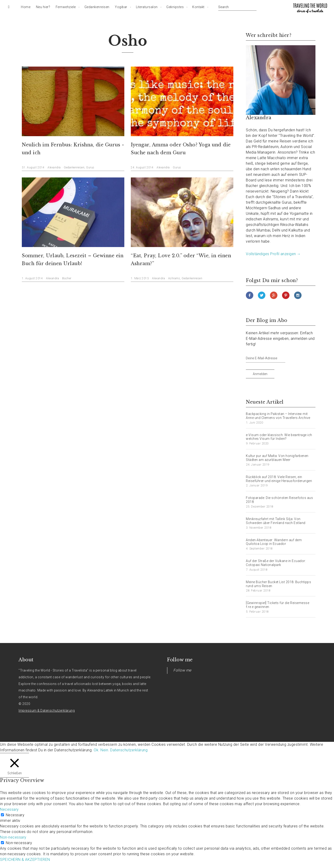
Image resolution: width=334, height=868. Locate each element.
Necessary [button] (9, 809)
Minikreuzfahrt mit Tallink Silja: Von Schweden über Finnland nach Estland (276, 521)
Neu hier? (43, 7)
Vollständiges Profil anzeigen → (273, 254)
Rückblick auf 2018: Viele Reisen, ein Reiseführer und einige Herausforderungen (279, 479)
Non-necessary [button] (13, 837)
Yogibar (121, 7)
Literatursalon (147, 7)
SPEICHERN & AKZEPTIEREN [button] (25, 860)
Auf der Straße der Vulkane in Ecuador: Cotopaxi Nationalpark (276, 563)
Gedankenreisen (97, 7)
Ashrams (174, 278)
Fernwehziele (66, 7)
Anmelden (260, 374)
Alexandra (54, 167)
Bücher (67, 278)
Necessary (15, 815)
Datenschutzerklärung (129, 750)
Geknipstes (175, 7)
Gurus (90, 167)
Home (26, 7)
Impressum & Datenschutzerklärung (47, 710)
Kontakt (198, 7)
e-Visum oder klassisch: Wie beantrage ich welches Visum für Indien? (279, 437)
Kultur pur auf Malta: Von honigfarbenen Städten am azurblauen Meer (277, 458)
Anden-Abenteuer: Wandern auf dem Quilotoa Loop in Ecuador (274, 542)
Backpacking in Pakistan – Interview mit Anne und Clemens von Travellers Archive (278, 416)
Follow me (180, 660)
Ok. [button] (97, 750)
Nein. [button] (105, 750)
